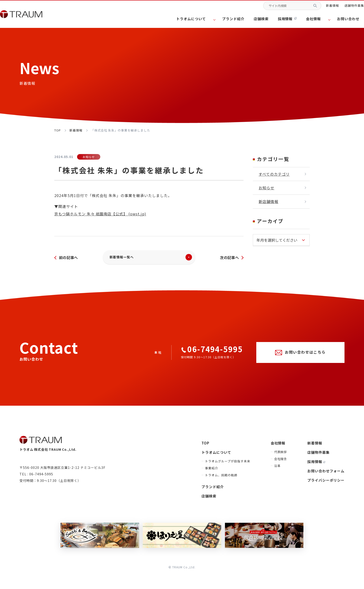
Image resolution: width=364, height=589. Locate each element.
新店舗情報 (268, 201)
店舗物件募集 (347, 8)
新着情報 (325, 8)
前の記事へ (69, 258)
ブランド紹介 (242, 20)
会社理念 (281, 461)
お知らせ (266, 188)
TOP (205, 445)
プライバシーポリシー (326, 482)
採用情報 (292, 20)
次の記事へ (229, 258)
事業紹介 (211, 470)
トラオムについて (216, 455)
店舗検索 (268, 20)
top (58, 130)
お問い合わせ (345, 20)
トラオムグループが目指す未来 (227, 463)
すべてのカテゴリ (274, 174)
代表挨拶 (281, 454)
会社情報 (278, 445)
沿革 (277, 468)
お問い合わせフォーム (326, 473)
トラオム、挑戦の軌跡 (221, 477)
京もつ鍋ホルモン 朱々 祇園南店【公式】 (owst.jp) (100, 214)
